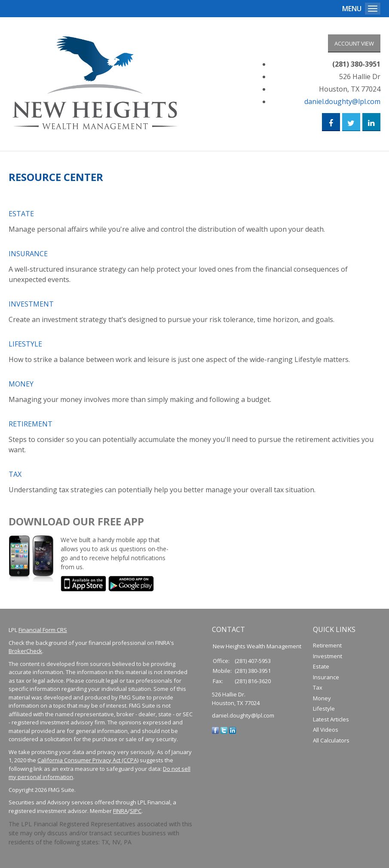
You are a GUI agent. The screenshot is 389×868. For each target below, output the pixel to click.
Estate (21, 216)
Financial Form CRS (43, 632)
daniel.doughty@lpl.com (342, 103)
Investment (31, 307)
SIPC (136, 813)
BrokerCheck (25, 653)
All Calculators (331, 743)
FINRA (120, 813)
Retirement (31, 426)
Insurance (28, 256)
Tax (15, 477)
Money (21, 386)
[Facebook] (215, 733)
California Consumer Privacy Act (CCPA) (88, 763)
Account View (354, 43)
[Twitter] (224, 733)
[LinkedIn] (233, 733)
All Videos (326, 732)
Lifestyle (25, 347)
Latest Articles (331, 722)
